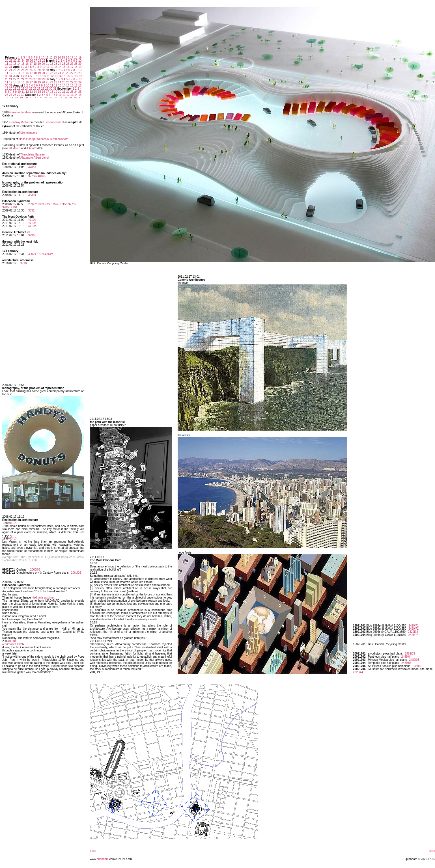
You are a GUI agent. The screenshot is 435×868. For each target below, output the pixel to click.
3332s (46, 204)
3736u (32, 235)
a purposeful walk (13, 644)
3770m (33, 176)
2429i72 (414, 629)
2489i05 (414, 660)
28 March (14, 148)
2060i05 (35, 570)
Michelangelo (29, 133)
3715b (63, 204)
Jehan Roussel (54, 122)
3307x (32, 254)
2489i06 (406, 663)
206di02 (76, 573)
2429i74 (414, 635)
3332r (32, 210)
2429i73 (413, 632)
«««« (93, 851)
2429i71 (414, 626)
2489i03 (410, 654)
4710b (32, 220)
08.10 (13, 538)
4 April (31, 148)
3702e (55, 204)
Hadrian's (43, 598)
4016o (42, 176)
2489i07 (418, 666)
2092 (31, 204)
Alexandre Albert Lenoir (35, 158)
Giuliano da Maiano (21, 112)
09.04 (13, 641)
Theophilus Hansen (33, 155)
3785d (6, 207)
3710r (24, 263)
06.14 (13, 523)
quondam (103, 859)
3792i (40, 254)
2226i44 (358, 672)
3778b (72, 204)
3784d (32, 167)
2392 (38, 204)
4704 (14, 207)
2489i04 (406, 657)
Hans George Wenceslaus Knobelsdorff (43, 139)
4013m (49, 254)
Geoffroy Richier (20, 122)
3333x (32, 195)
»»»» (432, 851)
